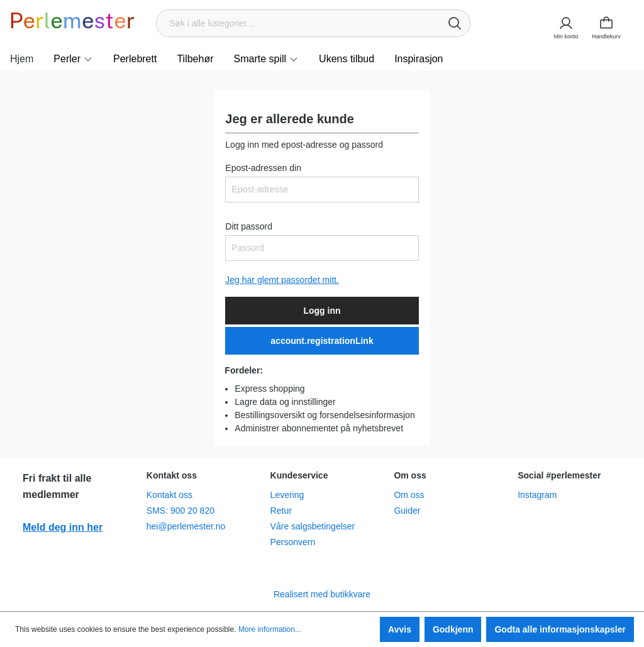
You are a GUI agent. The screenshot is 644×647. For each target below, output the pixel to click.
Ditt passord (249, 226)
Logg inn (322, 311)
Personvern (293, 542)
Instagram (537, 495)
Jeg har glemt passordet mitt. (282, 280)
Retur (281, 511)
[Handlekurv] (610, 23)
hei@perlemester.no (186, 526)
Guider (407, 511)
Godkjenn (453, 629)
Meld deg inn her (63, 527)
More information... (270, 629)
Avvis (400, 629)
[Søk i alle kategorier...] (298, 23)
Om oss (409, 495)
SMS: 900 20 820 (180, 511)
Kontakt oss (169, 495)
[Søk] (455, 23)
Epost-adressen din (263, 168)
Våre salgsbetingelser (313, 526)
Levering (287, 495)
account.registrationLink (322, 341)
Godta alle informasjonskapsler (560, 629)
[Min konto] (566, 23)
